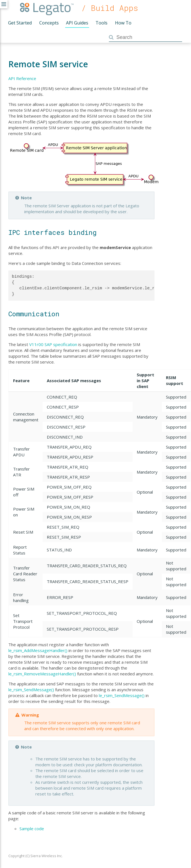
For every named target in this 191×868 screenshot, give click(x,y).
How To (123, 23)
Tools (101, 23)
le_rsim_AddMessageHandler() (38, 650)
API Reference (22, 78)
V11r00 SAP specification (53, 344)
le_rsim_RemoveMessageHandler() (42, 674)
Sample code (32, 829)
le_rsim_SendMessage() (31, 690)
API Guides (77, 23)
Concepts (49, 23)
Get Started (20, 23)
